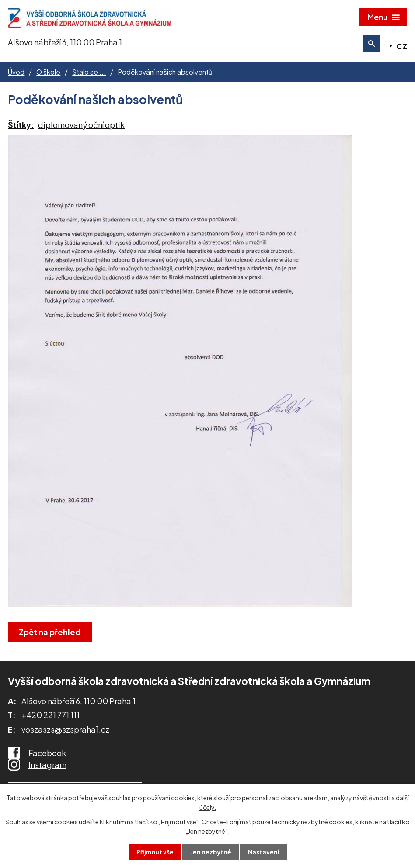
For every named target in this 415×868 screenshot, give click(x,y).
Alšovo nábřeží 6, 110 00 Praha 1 (65, 45)
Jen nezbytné (211, 852)
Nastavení (264, 852)
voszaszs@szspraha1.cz (65, 732)
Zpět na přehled (51, 635)
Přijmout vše (154, 852)
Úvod (16, 75)
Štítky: (21, 128)
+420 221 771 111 (51, 718)
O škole (48, 75)
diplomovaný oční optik (81, 128)
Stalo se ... (89, 75)
